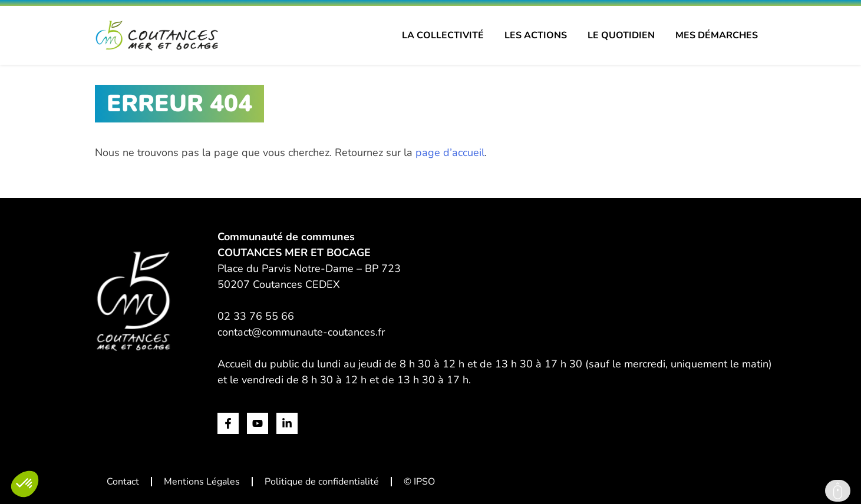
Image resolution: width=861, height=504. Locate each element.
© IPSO (419, 482)
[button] (25, 484)
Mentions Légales (202, 482)
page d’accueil (450, 152)
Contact (123, 482)
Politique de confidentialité (322, 482)
